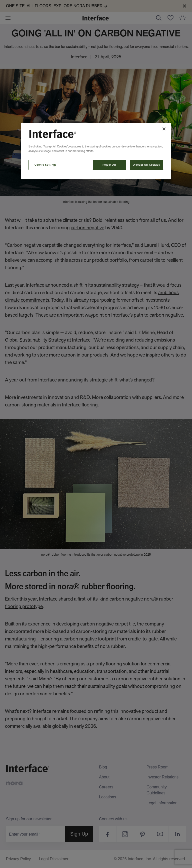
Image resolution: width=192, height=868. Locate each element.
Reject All (109, 165)
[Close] (164, 129)
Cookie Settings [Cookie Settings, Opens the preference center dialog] (45, 165)
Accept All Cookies (146, 165)
